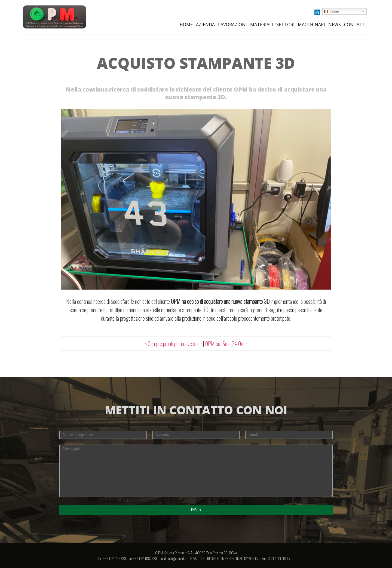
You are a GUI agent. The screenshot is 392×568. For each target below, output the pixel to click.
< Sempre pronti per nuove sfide (173, 343)
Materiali (262, 25)
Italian (331, 11)
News (335, 25)
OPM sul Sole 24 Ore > (226, 343)
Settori (285, 25)
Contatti (355, 25)
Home (186, 25)
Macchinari (311, 25)
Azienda (205, 25)
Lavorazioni (232, 25)
